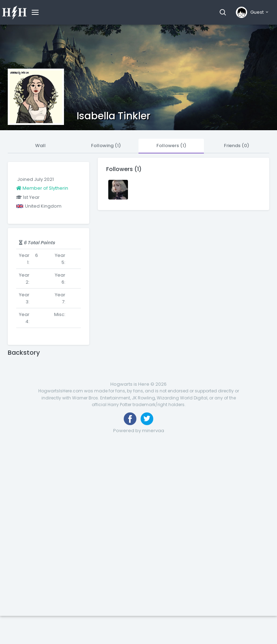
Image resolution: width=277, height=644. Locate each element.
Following (106, 146)
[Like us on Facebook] (130, 419)
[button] (223, 12)
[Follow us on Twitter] (147, 419)
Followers (171, 146)
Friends (237, 146)
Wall (40, 146)
